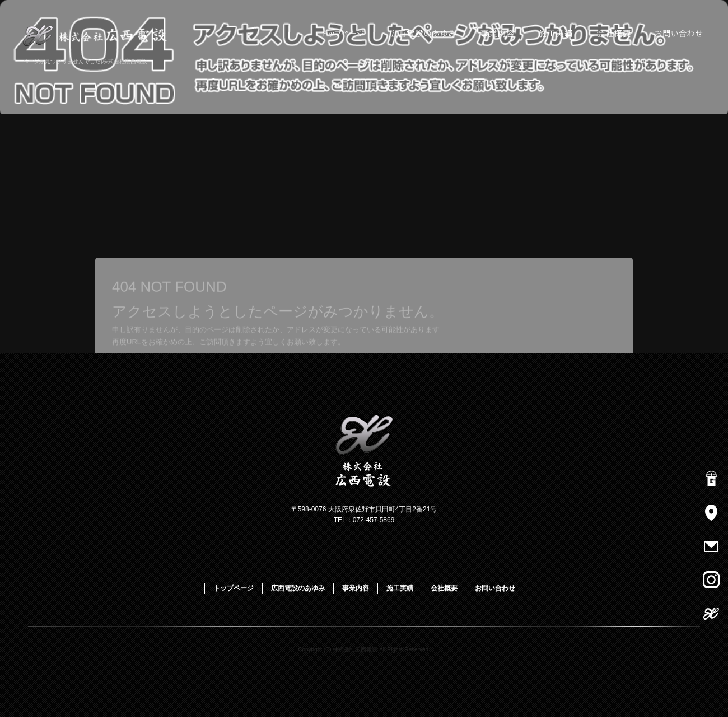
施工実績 (556, 34)
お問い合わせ (680, 34)
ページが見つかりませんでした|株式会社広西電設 (85, 61)
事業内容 (497, 34)
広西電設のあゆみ (423, 34)
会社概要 (615, 34)
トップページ (342, 34)
